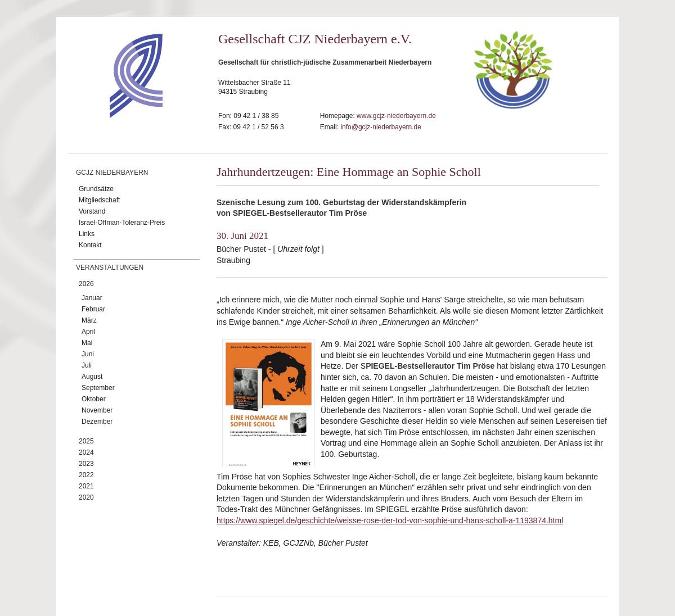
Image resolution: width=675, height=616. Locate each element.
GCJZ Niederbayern (112, 173)
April (88, 332)
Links (87, 234)
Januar (92, 298)
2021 (86, 486)
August (92, 377)
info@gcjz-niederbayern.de (381, 127)
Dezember (97, 422)
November (97, 410)
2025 (86, 441)
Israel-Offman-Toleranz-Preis (122, 223)
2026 (86, 284)
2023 (86, 464)
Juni (88, 354)
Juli (87, 365)
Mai (87, 343)
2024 (86, 452)
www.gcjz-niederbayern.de (396, 116)
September (98, 388)
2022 (86, 475)
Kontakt (90, 245)
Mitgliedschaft (99, 200)
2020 (86, 497)
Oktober (94, 399)
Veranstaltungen (110, 268)
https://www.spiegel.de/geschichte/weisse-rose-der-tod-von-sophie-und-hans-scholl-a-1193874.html (390, 520)
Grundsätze (96, 189)
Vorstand (92, 211)
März (89, 320)
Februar (93, 309)
